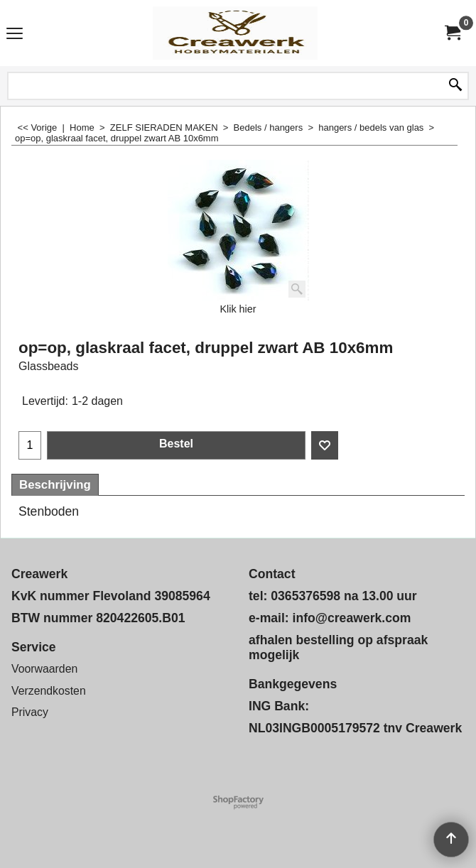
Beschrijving (55, 485)
